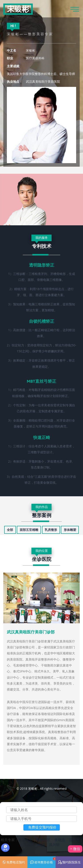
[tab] (10, 530)
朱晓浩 (60, 840)
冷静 (42, 845)
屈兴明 (54, 845)
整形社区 (43, 840)
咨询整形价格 (43, 861)
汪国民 (29, 845)
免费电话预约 (14, 862)
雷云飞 (74, 840)
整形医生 (25, 840)
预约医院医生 (69, 862)
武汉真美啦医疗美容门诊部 (31, 632)
